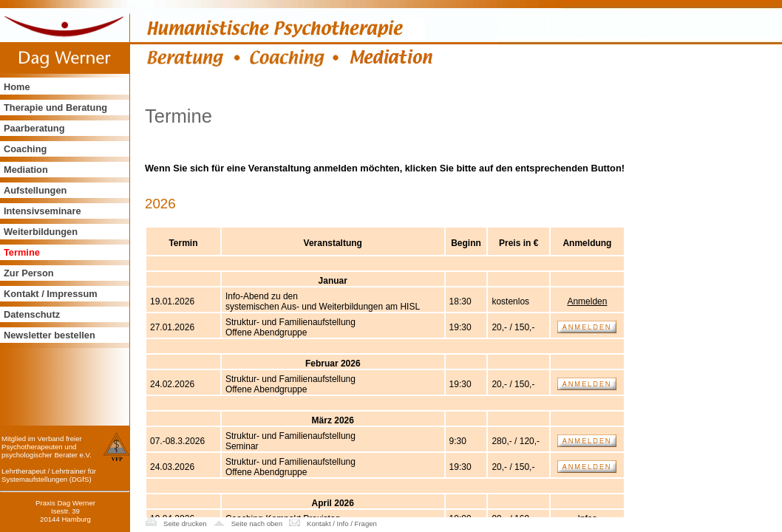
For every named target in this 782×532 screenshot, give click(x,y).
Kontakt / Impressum (51, 294)
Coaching (25, 149)
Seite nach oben (257, 524)
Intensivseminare (42, 211)
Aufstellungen (35, 190)
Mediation (26, 170)
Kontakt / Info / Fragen (342, 524)
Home (17, 87)
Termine (22, 252)
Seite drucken (185, 524)
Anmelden (587, 301)
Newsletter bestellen (50, 335)
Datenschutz (32, 314)
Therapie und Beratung (55, 108)
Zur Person (29, 273)
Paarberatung (34, 128)
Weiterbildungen (41, 232)
